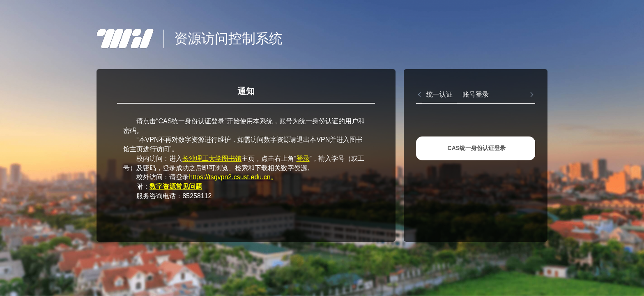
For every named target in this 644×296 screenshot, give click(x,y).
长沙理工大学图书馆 (212, 158)
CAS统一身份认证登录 (477, 148)
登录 (303, 158)
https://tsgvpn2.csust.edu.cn (230, 177)
